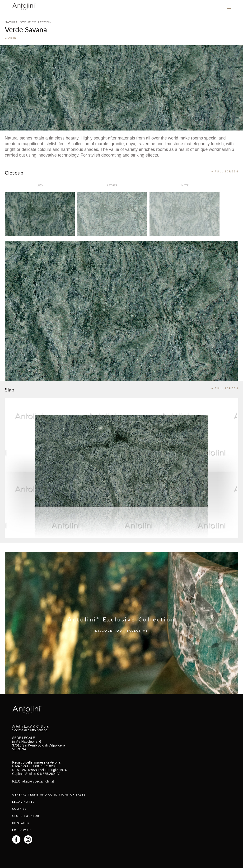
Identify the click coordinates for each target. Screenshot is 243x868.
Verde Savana (26, 29)
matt (185, 185)
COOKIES (19, 809)
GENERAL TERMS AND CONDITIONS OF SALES (49, 794)
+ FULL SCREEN (225, 171)
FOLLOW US (22, 830)
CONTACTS (21, 823)
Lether (112, 185)
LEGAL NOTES (23, 802)
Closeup (14, 172)
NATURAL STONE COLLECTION (28, 22)
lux (40, 185)
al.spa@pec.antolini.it (38, 781)
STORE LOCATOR (26, 816)
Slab (9, 389)
